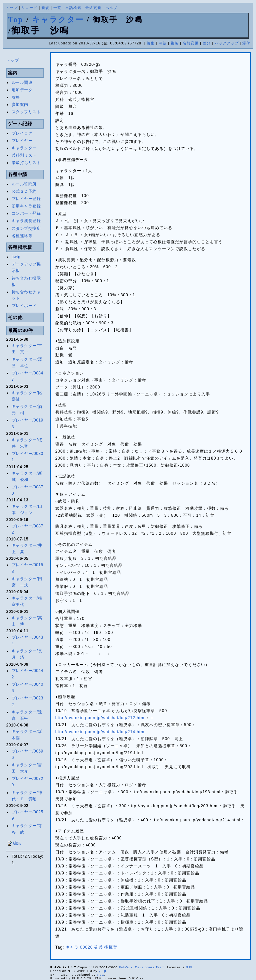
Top (16, 20)
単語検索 (73, 8)
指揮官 (111, 947)
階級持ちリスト (26, 163)
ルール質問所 (24, 184)
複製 (175, 43)
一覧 (57, 8)
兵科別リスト (24, 155)
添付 (246, 43)
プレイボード (24, 306)
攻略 (16, 97)
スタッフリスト (26, 112)
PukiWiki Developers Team (142, 967)
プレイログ (22, 133)
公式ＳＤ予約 (24, 191)
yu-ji (102, 971)
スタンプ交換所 (26, 228)
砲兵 (99, 947)
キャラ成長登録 (26, 221)
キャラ (72, 947)
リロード (29, 8)
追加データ (22, 90)
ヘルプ (111, 8)
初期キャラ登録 (26, 206)
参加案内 (20, 105)
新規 (45, 8)
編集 (151, 43)
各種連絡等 (22, 236)
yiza (100, 974)
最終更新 (93, 8)
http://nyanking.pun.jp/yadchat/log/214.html (100, 732)
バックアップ (227, 43)
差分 (207, 43)
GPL (190, 967)
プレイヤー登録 (26, 199)
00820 (86, 947)
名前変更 (191, 43)
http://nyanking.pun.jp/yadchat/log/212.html (100, 718)
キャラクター (58, 20)
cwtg (16, 257)
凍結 (163, 43)
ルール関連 (22, 83)
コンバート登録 (26, 213)
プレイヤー (22, 141)
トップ (12, 8)
